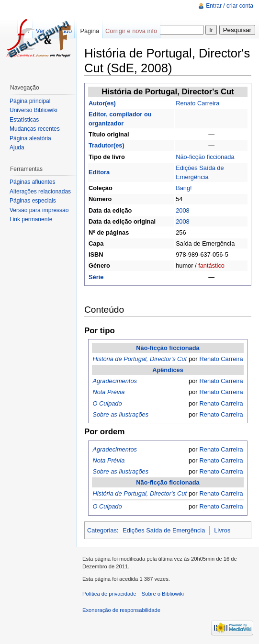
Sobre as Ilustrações (120, 414)
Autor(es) (102, 103)
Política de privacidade (109, 594)
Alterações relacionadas (40, 192)
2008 (182, 210)
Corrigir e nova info (131, 31)
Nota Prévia (108, 392)
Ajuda (17, 147)
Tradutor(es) (107, 145)
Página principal (30, 101)
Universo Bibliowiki (34, 110)
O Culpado (107, 403)
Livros (222, 530)
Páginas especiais (33, 201)
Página (90, 31)
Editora (99, 172)
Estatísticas (24, 120)
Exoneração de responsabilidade (121, 610)
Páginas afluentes (32, 182)
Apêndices (168, 370)
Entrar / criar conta (230, 6)
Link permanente (31, 219)
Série (96, 277)
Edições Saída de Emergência (164, 530)
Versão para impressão (39, 210)
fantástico (211, 266)
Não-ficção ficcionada (205, 157)
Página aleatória (30, 138)
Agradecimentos (114, 381)
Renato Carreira (197, 103)
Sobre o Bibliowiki (163, 594)
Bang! (184, 188)
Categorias (102, 530)
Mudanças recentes (35, 129)
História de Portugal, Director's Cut (140, 359)
